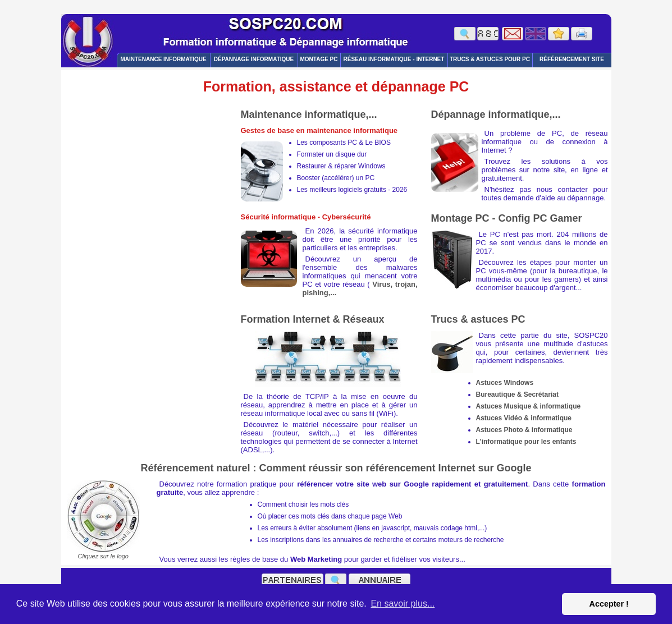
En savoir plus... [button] (403, 604)
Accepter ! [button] (609, 604)
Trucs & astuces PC (478, 319)
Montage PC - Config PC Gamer (507, 218)
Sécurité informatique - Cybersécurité (306, 217)
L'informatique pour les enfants (526, 442)
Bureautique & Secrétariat (517, 394)
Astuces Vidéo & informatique (524, 418)
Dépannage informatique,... (496, 114)
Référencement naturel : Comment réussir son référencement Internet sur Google (336, 468)
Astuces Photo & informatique (524, 430)
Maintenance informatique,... (309, 114)
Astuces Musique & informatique (529, 406)
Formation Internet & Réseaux (313, 319)
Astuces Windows (505, 383)
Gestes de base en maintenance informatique (319, 130)
